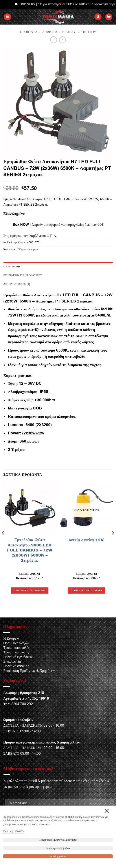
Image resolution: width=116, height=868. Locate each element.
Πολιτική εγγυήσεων (18, 657)
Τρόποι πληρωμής (16, 652)
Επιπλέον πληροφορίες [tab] (23, 275)
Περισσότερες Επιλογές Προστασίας (58, 840)
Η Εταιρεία (11, 639)
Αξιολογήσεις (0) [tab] (17, 284)
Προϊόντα (29, 32)
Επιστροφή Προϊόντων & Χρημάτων (29, 671)
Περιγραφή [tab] (12, 267)
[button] (7, 17)
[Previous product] (62, 40)
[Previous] (4, 542)
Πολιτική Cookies (13, 831)
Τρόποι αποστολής (17, 648)
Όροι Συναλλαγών (16, 643)
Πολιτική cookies (16, 666)
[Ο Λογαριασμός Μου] (98, 17)
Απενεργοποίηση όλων (58, 848)
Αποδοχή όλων (58, 856)
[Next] (112, 542)
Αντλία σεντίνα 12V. (87, 540)
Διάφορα (50, 32)
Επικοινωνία (12, 662)
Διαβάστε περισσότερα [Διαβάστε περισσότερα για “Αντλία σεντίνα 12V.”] (87, 590)
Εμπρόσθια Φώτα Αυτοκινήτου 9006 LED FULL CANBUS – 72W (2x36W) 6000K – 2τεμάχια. (30, 550)
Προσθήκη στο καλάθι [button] (30, 590)
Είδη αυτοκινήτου (79, 32)
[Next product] (54, 40)
